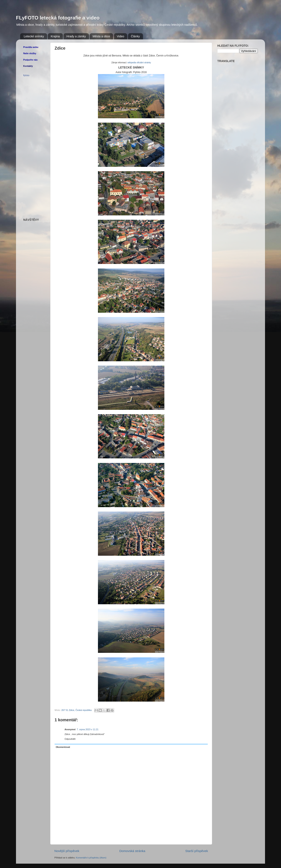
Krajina (55, 36)
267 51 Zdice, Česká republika (76, 710)
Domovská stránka (132, 851)
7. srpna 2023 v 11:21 (88, 729)
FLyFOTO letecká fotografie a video (58, 18)
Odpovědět (70, 739)
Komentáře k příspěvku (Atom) (91, 858)
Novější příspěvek (67, 851)
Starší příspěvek (197, 851)
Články (135, 36)
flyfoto (26, 75)
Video (121, 36)
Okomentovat (63, 747)
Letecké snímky (34, 36)
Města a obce (101, 36)
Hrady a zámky (76, 36)
